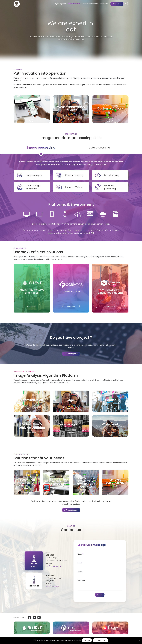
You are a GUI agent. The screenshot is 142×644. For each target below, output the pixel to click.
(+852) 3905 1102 (52, 587)
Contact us (117, 4)
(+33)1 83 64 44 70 (53, 566)
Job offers (104, 4)
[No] (139, 640)
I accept (87, 640)
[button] (127, 4)
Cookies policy (100, 640)
